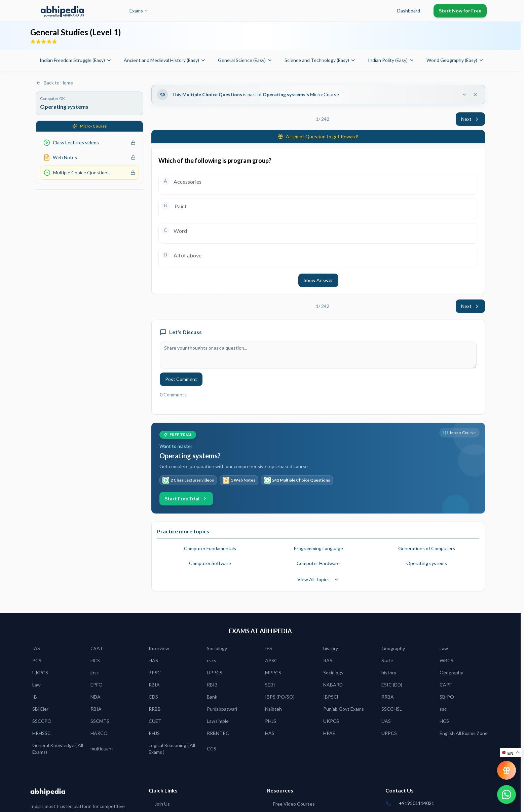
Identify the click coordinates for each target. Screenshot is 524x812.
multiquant (102, 749)
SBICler (40, 709)
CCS (212, 749)
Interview (159, 648)
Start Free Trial (186, 499)
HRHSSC (42, 733)
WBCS (446, 660)
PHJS (271, 721)
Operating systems (427, 563)
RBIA (154, 685)
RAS (328, 660)
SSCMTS (100, 721)
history (331, 648)
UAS (386, 721)
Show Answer (318, 280)
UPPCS (215, 673)
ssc (443, 709)
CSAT (97, 648)
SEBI (270, 685)
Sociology (217, 648)
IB (35, 697)
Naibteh (273, 709)
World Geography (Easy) (455, 60)
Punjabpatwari (222, 709)
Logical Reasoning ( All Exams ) (172, 749)
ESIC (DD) (392, 685)
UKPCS (40, 673)
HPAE (329, 733)
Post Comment (181, 379)
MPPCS (273, 673)
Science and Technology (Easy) (320, 60)
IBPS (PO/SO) (280, 697)
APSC (271, 660)
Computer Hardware (318, 563)
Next (470, 119)
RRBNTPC (218, 733)
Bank (212, 697)
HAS (153, 660)
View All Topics (318, 579)
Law (444, 648)
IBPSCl (331, 697)
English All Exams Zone (464, 733)
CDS (153, 697)
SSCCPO (42, 721)
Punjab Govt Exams (344, 709)
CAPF (446, 685)
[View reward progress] (507, 770)
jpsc (95, 673)
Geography (393, 648)
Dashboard (409, 11)
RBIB (212, 685)
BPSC (155, 673)
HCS (95, 660)
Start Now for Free (460, 11)
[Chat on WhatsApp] (507, 795)
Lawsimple (218, 721)
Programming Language (318, 548)
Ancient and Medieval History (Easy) (165, 60)
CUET (155, 721)
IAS (36, 648)
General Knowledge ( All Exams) (58, 749)
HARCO (99, 733)
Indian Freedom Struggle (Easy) (76, 60)
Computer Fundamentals (210, 548)
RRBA (388, 697)
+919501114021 (417, 803)
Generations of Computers (427, 548)
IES (269, 648)
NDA (96, 697)
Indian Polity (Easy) (391, 60)
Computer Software (210, 563)
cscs (212, 660)
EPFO (97, 685)
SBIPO (447, 697)
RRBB (155, 709)
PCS (37, 660)
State (387, 660)
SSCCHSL (392, 709)
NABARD (333, 685)
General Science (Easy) (245, 60)
